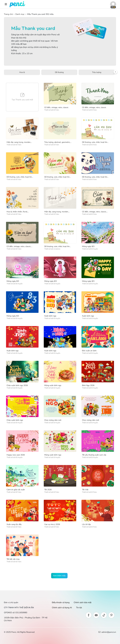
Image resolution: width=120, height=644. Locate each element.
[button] (113, 4)
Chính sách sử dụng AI (62, 608)
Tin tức (79, 608)
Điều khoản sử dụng (61, 602)
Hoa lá (22, 72)
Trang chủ (9, 14)
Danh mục (20, 14)
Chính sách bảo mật (83, 602)
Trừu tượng (97, 72)
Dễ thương (59, 72)
